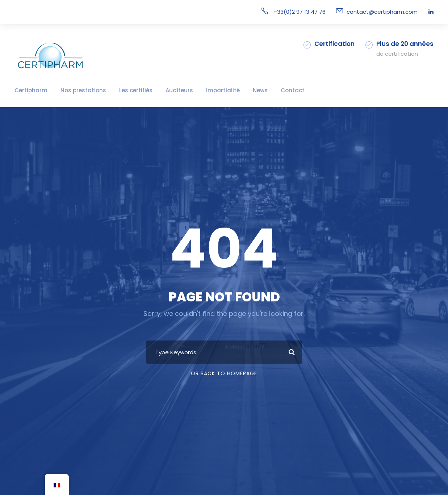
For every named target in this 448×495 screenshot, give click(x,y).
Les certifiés (120, 90)
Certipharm (28, 90)
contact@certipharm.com (387, 12)
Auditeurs (158, 90)
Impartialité (196, 90)
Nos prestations (73, 90)
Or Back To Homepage (224, 373)
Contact (259, 90)
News (230, 90)
